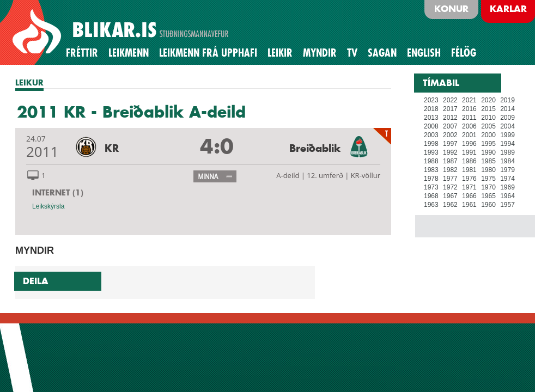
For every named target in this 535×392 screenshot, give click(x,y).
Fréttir (82, 53)
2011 (469, 118)
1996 (469, 144)
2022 (450, 100)
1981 (469, 170)
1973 (431, 187)
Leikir (280, 53)
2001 (469, 135)
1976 (469, 179)
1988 (431, 161)
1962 (450, 205)
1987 (450, 161)
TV (352, 53)
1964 (507, 196)
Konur (451, 9)
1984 (507, 161)
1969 (507, 187)
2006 (469, 126)
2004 (507, 126)
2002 (450, 135)
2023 (431, 100)
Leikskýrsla (48, 206)
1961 (469, 205)
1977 (450, 179)
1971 (469, 187)
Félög (464, 53)
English (424, 53)
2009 (507, 118)
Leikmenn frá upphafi (208, 53)
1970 (488, 187)
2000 (488, 135)
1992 (450, 152)
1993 (431, 152)
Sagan (382, 53)
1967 (450, 196)
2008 (431, 126)
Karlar (508, 9)
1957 (507, 205)
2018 (431, 109)
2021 (469, 100)
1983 (431, 170)
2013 (431, 118)
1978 (431, 179)
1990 (488, 152)
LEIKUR (29, 82)
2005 (488, 126)
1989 (507, 152)
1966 (469, 196)
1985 (488, 161)
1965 (488, 196)
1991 (469, 152)
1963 (431, 205)
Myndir (320, 53)
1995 (488, 144)
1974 (507, 179)
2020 (488, 100)
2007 (450, 126)
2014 (507, 109)
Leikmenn (129, 53)
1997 (450, 144)
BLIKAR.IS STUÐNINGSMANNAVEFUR (122, 32)
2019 (507, 100)
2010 (488, 118)
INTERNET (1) (58, 192)
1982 (450, 170)
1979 (507, 170)
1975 (488, 179)
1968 (431, 196)
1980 (488, 170)
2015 (488, 109)
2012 (450, 118)
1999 (507, 135)
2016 (469, 109)
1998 (431, 144)
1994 (507, 144)
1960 (488, 205)
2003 (431, 135)
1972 (450, 187)
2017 (450, 109)
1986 (469, 161)
